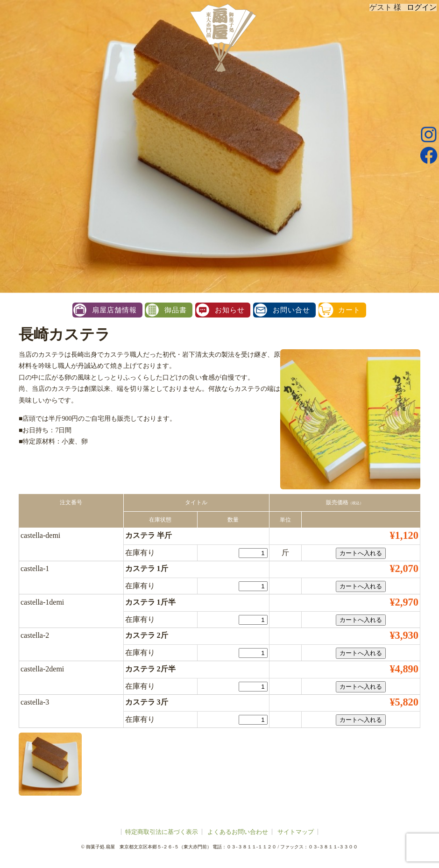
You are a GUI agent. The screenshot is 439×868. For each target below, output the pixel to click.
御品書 (176, 310)
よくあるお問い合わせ (238, 832)
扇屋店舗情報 (114, 310)
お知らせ (230, 310)
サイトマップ (296, 832)
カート (349, 310)
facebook (429, 155)
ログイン (422, 7)
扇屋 (222, 37)
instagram (429, 134)
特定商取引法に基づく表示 (162, 832)
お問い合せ (291, 310)
